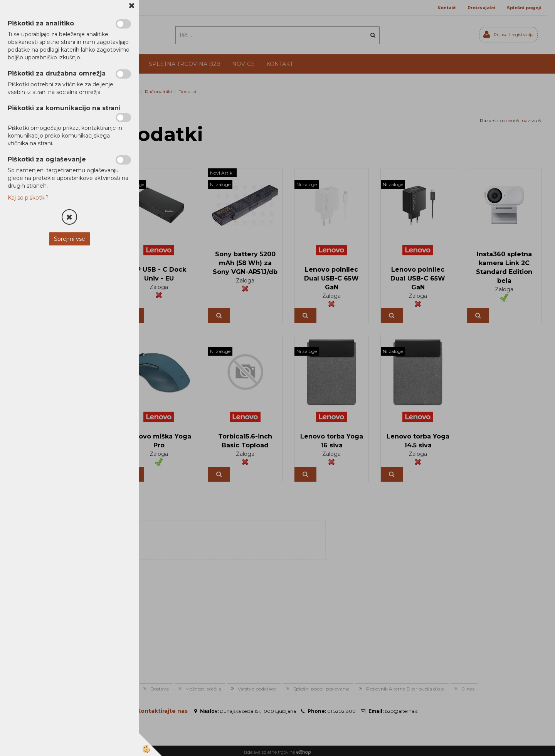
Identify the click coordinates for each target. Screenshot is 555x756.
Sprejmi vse (70, 239)
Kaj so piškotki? (28, 198)
